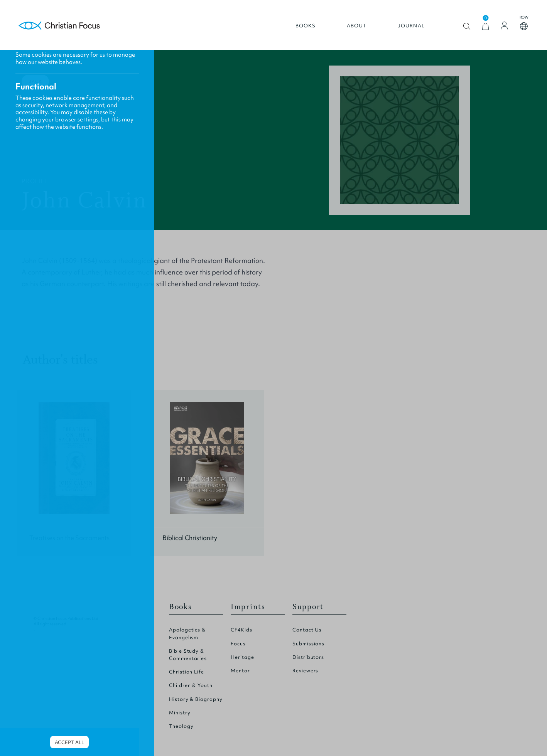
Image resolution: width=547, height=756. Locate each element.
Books (306, 26)
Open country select (524, 26)
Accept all (69, 742)
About (357, 26)
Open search (467, 26)
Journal (411, 26)
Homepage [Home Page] (59, 26)
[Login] (505, 26)
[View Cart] (486, 26)
